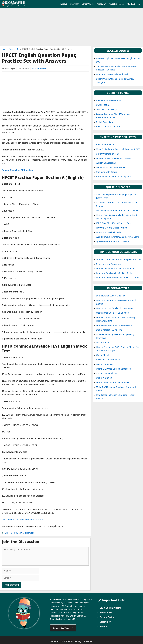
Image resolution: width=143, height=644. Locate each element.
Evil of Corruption (104, 122)
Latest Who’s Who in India (109, 232)
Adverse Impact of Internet (109, 127)
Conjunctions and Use (107, 373)
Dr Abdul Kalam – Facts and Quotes (113, 158)
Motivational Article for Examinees (112, 313)
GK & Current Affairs (110, 608)
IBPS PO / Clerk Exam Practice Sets (114, 223)
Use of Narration (104, 378)
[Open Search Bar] (139, 4)
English (8, 533)
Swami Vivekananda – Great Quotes (114, 177)
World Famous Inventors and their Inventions (118, 237)
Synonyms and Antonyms (108, 264)
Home (4, 49)
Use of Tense (102, 343)
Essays (64, 4)
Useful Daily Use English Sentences (113, 369)
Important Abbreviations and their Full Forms (117, 278)
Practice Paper (27, 533)
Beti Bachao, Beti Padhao (108, 100)
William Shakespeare (106, 163)
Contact (131, 4)
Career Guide (88, 4)
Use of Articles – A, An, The (109, 330)
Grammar (74, 4)
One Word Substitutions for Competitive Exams (119, 259)
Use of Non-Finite (105, 364)
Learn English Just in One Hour (111, 296)
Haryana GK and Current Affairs (111, 228)
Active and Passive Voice (108, 360)
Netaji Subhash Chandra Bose (111, 167)
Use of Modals (103, 355)
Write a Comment (39, 69)
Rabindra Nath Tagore (107, 172)
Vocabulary (101, 4)
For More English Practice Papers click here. (23, 520)
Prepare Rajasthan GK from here (18, 170)
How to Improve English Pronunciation (114, 308)
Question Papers (117, 4)
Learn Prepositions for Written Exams (114, 325)
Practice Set (14, 49)
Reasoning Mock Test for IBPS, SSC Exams (117, 211)
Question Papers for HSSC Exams (113, 241)
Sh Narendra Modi (105, 145)
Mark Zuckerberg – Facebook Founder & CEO (118, 149)
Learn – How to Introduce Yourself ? (113, 382)
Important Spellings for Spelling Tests (114, 273)
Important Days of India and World (113, 74)
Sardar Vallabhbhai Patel (108, 154)
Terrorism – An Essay (106, 110)
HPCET (16, 533)
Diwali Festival (103, 105)
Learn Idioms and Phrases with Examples (116, 269)
